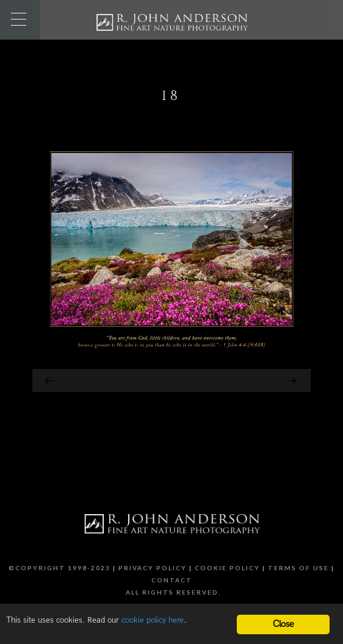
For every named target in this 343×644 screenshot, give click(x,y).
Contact (172, 580)
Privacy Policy (153, 568)
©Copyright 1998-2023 (60, 568)
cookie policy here (153, 620)
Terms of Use (298, 568)
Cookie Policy (227, 568)
